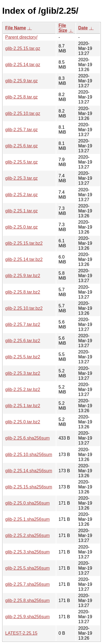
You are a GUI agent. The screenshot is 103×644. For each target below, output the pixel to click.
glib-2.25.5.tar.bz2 (23, 357)
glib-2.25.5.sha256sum (27, 568)
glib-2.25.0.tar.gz (21, 227)
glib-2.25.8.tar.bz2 (23, 292)
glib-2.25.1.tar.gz (21, 211)
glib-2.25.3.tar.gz (21, 178)
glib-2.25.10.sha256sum (29, 455)
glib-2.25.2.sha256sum (27, 535)
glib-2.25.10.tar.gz (23, 113)
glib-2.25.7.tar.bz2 (23, 324)
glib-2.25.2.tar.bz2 (23, 390)
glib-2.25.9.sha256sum (27, 617)
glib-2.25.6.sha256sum (27, 438)
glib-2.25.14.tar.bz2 (24, 259)
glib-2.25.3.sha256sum (27, 552)
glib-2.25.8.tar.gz (21, 97)
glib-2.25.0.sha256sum (27, 503)
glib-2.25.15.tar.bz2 (24, 243)
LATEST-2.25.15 (21, 633)
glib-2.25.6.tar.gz (21, 146)
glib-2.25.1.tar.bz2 (23, 406)
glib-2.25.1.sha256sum (27, 519)
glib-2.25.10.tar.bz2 (24, 308)
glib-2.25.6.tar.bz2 (23, 341)
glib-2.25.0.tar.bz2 (23, 422)
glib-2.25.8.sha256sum (27, 601)
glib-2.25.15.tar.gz (23, 48)
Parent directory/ (21, 37)
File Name (16, 28)
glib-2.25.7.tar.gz (21, 130)
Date (83, 28)
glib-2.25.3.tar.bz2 (23, 373)
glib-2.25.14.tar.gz (23, 65)
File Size (63, 28)
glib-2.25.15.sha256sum (29, 487)
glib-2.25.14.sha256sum (29, 471)
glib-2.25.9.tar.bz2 (23, 276)
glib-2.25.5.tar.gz (21, 162)
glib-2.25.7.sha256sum (27, 584)
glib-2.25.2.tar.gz (21, 195)
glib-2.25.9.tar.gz (21, 81)
